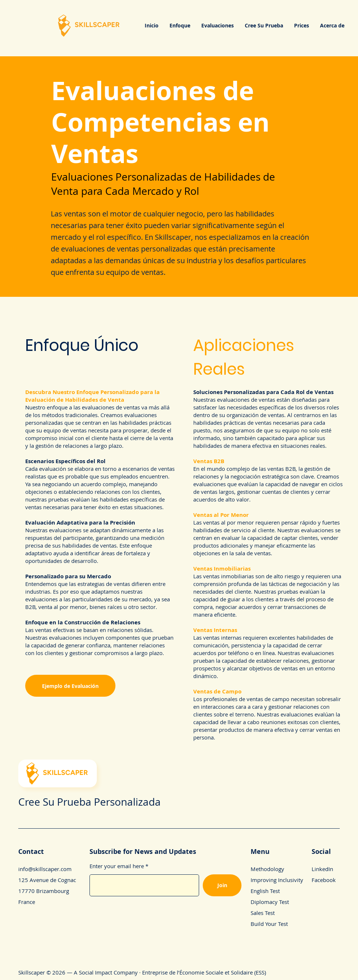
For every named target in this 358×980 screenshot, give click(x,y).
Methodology (267, 869)
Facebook (324, 880)
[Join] (222, 885)
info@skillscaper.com (45, 869)
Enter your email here (117, 866)
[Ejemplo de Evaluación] (70, 686)
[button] (180, 26)
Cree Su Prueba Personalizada (89, 802)
